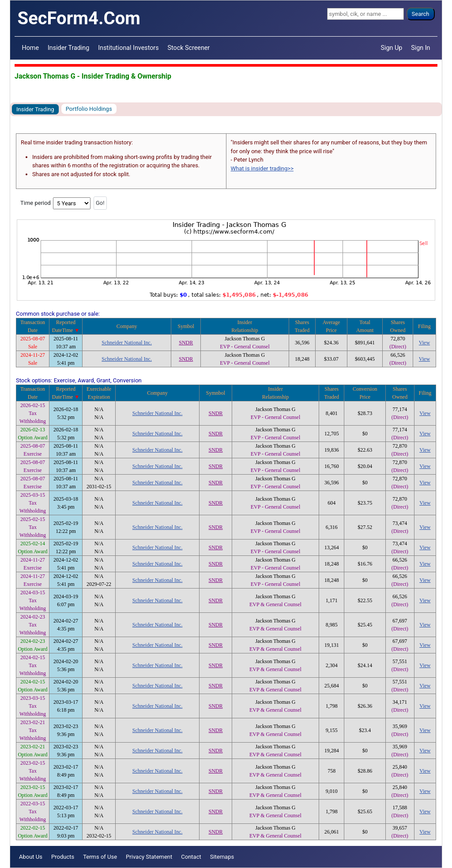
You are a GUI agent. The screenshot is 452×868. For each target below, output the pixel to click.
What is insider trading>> (262, 168)
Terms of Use (100, 857)
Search (421, 14)
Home (30, 48)
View (424, 343)
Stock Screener (189, 48)
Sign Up (392, 48)
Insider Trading (68, 48)
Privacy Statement (149, 857)
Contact (191, 857)
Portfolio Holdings (89, 109)
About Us (31, 857)
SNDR (186, 343)
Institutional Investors (128, 48)
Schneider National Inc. (127, 343)
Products (63, 857)
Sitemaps (222, 857)
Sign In (420, 48)
